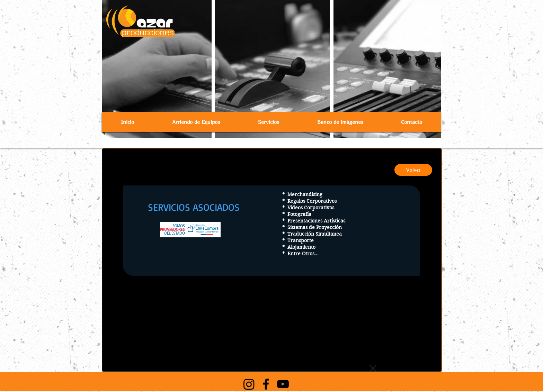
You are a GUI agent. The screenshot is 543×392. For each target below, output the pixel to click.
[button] (196, 122)
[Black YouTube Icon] (283, 384)
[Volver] (413, 170)
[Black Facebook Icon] (266, 384)
